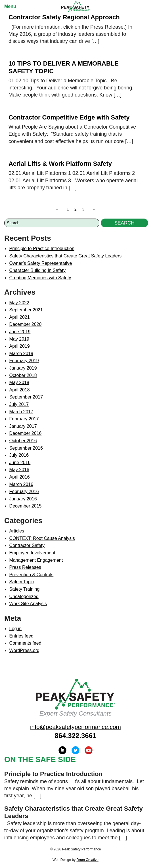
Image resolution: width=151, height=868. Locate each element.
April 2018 (20, 390)
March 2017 (21, 412)
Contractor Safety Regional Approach (64, 17)
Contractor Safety (27, 545)
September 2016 (26, 448)
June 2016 (20, 463)
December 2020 (26, 324)
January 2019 (23, 368)
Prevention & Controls (32, 575)
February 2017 (24, 419)
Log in (16, 629)
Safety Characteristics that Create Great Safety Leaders (66, 256)
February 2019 (24, 361)
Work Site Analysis (28, 604)
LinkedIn (62, 750)
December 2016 (26, 433)
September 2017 (26, 397)
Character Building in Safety (37, 270)
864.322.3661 (76, 736)
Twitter (75, 750)
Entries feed (21, 636)
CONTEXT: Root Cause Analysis (42, 538)
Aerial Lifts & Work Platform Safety (60, 164)
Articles (17, 531)
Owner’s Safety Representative (41, 263)
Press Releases (25, 567)
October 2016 (23, 441)
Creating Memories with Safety (40, 278)
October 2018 (23, 375)
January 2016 (23, 499)
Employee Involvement (32, 553)
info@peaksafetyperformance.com (75, 727)
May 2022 (19, 303)
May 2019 (19, 339)
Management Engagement (36, 560)
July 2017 (19, 404)
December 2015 (26, 506)
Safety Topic (22, 582)
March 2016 (21, 484)
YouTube (89, 750)
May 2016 (19, 470)
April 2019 (20, 346)
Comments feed (25, 643)
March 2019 (21, 354)
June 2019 (20, 332)
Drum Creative (88, 860)
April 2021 (20, 317)
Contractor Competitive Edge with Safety (69, 117)
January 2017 (23, 426)
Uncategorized (24, 597)
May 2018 (19, 382)
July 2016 (19, 455)
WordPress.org (24, 650)
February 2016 (24, 491)
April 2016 (20, 477)
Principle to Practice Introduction (42, 249)
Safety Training (25, 589)
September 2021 (26, 310)
